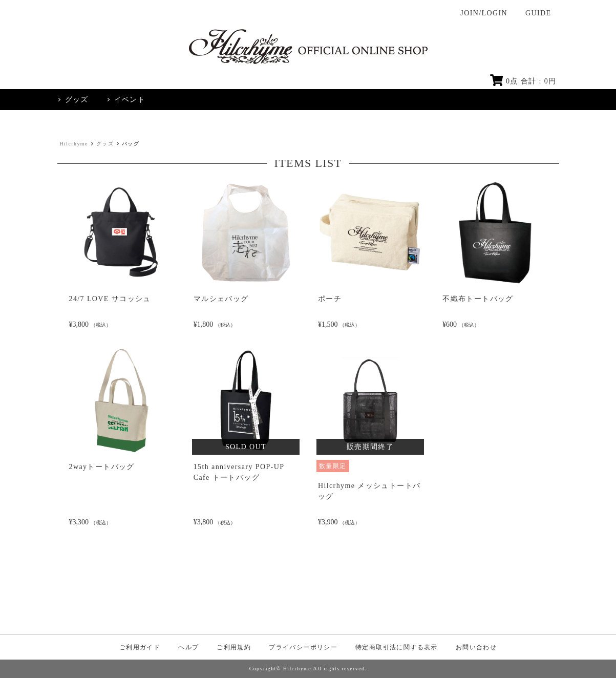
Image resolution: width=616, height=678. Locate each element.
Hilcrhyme (74, 144)
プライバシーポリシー (303, 647)
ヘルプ (188, 647)
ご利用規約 (234, 647)
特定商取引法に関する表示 (397, 647)
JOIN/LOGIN (484, 13)
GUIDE (538, 13)
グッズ (105, 144)
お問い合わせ (476, 647)
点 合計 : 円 (523, 81)
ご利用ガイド (140, 647)
